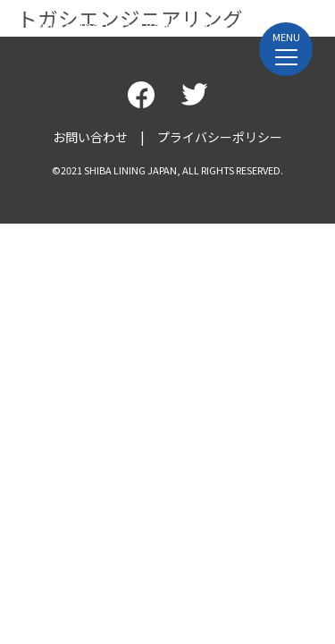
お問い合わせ (90, 137)
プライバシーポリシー (220, 137)
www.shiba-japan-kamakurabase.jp (142, 25)
